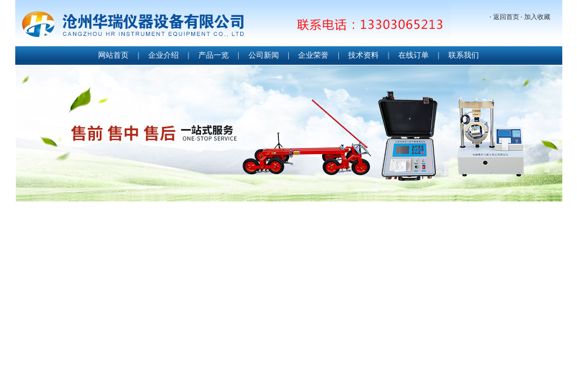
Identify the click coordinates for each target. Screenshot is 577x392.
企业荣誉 (313, 55)
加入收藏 (537, 17)
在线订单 (414, 55)
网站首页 (113, 55)
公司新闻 (264, 55)
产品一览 (214, 55)
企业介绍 (163, 55)
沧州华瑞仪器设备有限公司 (233, 24)
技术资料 (363, 55)
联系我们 (464, 55)
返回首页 (506, 17)
